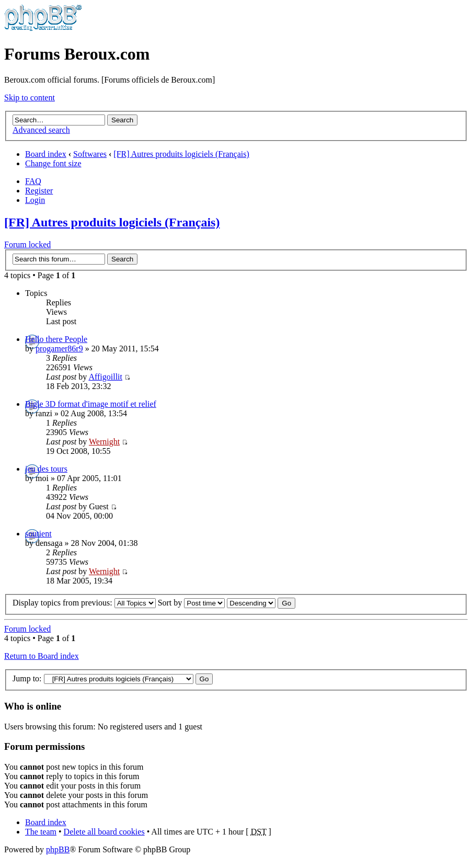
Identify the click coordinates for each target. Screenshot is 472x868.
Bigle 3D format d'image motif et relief (91, 404)
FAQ (33, 181)
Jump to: (27, 678)
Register (39, 191)
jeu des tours (46, 469)
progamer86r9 (59, 349)
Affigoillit (105, 377)
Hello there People (56, 339)
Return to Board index (42, 656)
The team (41, 832)
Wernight (104, 442)
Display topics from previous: (84, 603)
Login (35, 200)
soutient (38, 534)
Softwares (90, 154)
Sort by (192, 603)
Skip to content (30, 98)
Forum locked (27, 244)
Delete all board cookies (104, 832)
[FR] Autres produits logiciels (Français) (181, 154)
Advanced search (41, 130)
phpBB (58, 849)
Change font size (53, 163)
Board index (46, 154)
